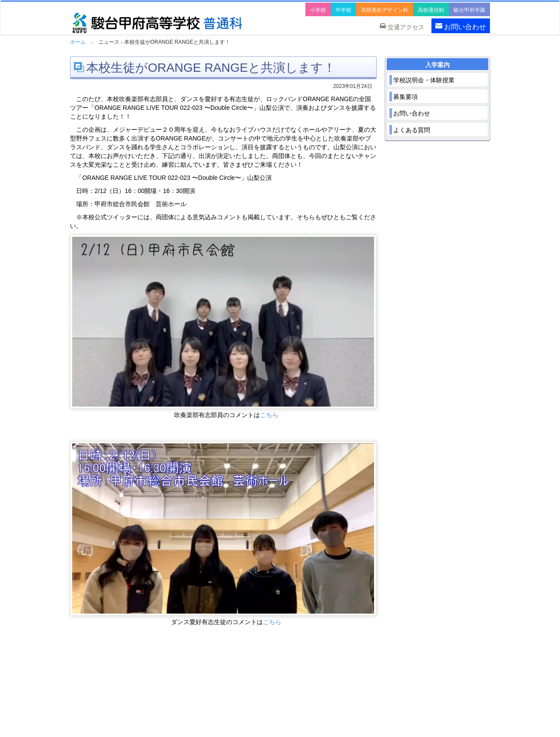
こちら (269, 415)
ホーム (78, 42)
